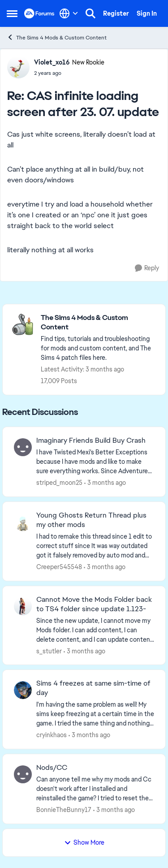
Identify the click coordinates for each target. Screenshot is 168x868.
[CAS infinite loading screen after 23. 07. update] (69, 73)
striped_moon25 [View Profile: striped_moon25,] (59, 483)
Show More (84, 842)
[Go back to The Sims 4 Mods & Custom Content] (99, 323)
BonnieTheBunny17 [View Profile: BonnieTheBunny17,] (64, 810)
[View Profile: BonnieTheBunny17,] (23, 774)
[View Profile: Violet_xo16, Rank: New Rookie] (18, 67)
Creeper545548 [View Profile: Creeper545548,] (59, 567)
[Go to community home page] (39, 13)
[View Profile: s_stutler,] (23, 606)
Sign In (147, 13)
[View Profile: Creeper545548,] (23, 522)
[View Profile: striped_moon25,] (23, 447)
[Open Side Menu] (12, 13)
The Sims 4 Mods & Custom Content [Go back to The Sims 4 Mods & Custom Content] (57, 37)
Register (116, 13)
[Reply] (147, 268)
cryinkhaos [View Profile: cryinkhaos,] (52, 735)
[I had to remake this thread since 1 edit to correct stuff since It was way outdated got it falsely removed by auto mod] (95, 546)
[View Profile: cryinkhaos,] (23, 690)
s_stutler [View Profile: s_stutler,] (49, 651)
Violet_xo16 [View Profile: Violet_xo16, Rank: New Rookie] (52, 62)
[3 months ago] (105, 483)
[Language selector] (69, 13)
